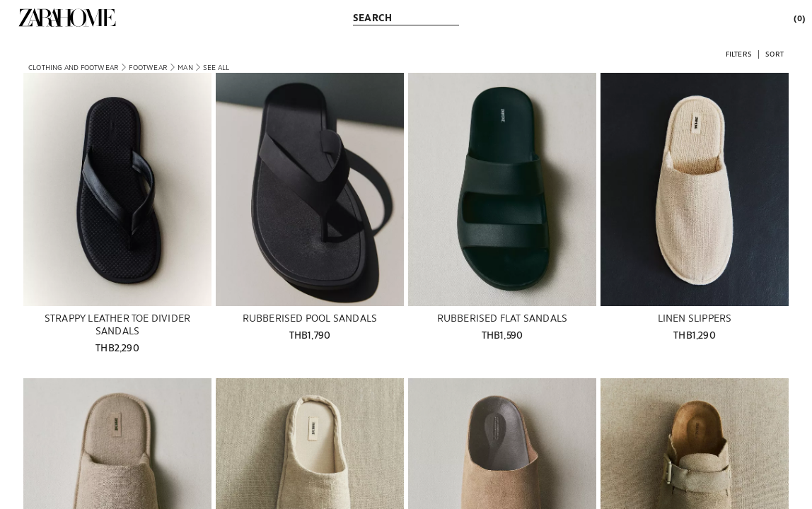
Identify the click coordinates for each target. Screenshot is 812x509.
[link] (67, 18)
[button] (739, 53)
